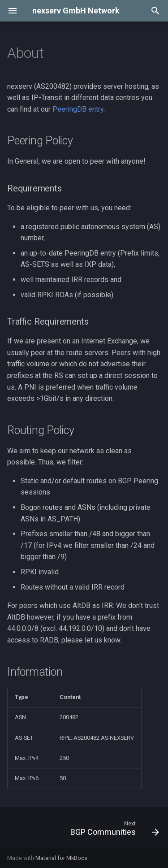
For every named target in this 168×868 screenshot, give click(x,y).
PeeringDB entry (78, 109)
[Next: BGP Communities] (114, 830)
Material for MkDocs (61, 858)
